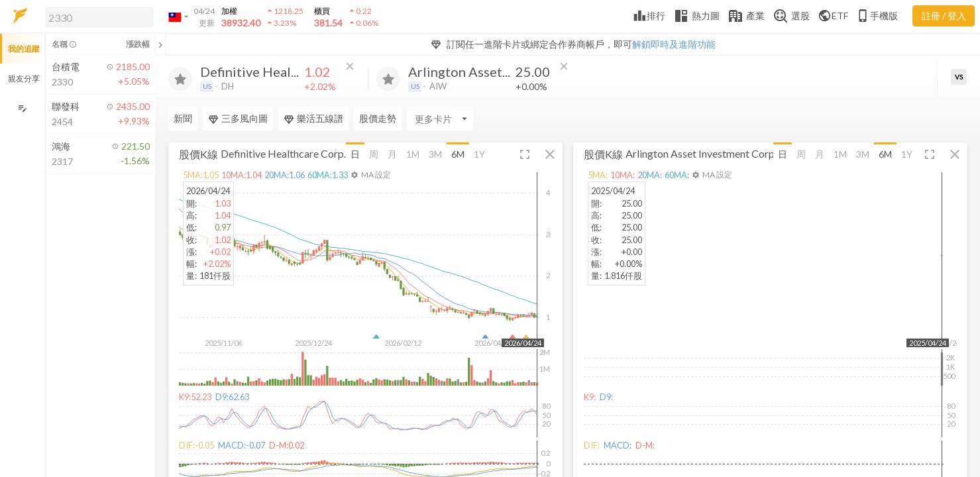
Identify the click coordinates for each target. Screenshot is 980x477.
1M (413, 154)
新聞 (183, 118)
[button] (97, 17)
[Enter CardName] (440, 119)
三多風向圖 (238, 119)
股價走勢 (378, 118)
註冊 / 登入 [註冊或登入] (944, 16)
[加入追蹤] (180, 79)
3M (435, 154)
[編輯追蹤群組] (22, 108)
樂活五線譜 (313, 119)
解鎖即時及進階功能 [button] (674, 44)
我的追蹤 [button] (24, 49)
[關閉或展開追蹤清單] (160, 44)
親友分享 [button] (24, 79)
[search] (99, 17)
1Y (479, 154)
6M (458, 154)
